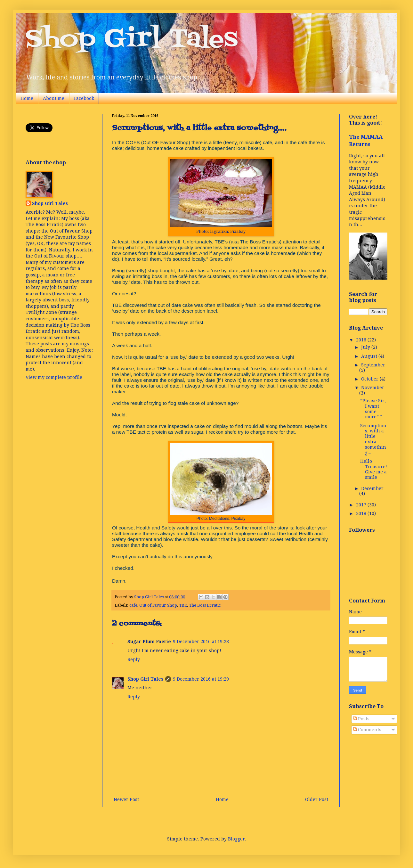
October (370, 379)
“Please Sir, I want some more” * (373, 409)
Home (27, 98)
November (373, 388)
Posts (361, 719)
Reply (134, 659)
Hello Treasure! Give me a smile (374, 469)
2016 (362, 340)
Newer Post (126, 799)
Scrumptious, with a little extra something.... (373, 439)
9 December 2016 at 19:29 (201, 679)
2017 (362, 505)
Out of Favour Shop (158, 605)
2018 (362, 513)
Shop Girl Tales (132, 40)
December (372, 488)
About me (54, 98)
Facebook (84, 98)
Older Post (317, 799)
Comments (367, 730)
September (373, 365)
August (370, 356)
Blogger (236, 839)
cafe (133, 605)
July (366, 347)
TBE (183, 605)
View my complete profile (54, 377)
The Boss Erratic (205, 605)
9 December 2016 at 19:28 (201, 642)
